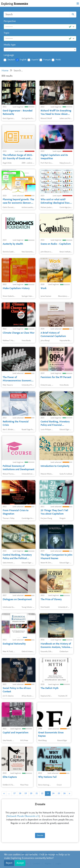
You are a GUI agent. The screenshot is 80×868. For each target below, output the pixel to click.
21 (37, 793)
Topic (6, 33)
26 (64, 793)
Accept (20, 863)
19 (26, 793)
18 (20, 793)
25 (59, 793)
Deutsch (11, 60)
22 (42, 793)
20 (31, 793)
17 (14, 793)
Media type (10, 45)
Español (35, 60)
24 (53, 793)
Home (5, 71)
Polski (58, 60)
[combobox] (40, 50)
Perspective (10, 21)
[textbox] (40, 50)
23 (48, 793)
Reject (9, 863)
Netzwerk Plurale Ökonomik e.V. (23, 816)
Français (47, 60)
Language (9, 55)
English (23, 60)
